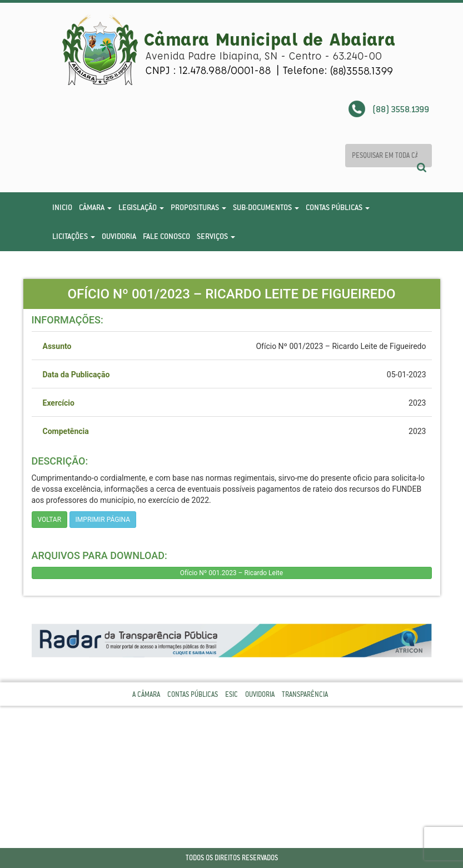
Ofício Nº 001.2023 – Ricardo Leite (232, 573)
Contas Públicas (338, 207)
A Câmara (146, 694)
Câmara (95, 207)
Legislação (141, 207)
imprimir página (103, 520)
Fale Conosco (166, 236)
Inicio (62, 207)
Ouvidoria (119, 236)
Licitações (74, 236)
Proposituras (198, 207)
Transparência (305, 694)
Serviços (216, 236)
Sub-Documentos (266, 207)
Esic (232, 694)
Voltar (50, 520)
